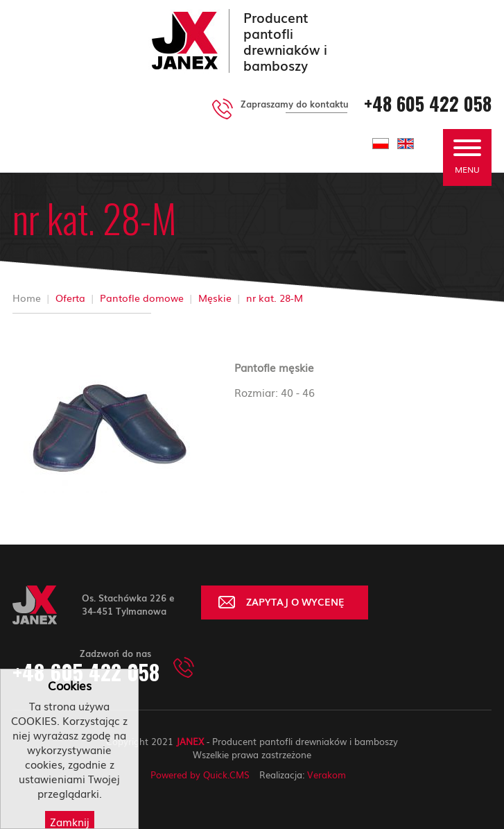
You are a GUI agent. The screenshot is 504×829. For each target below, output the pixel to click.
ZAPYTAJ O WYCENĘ (295, 601)
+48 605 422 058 (428, 104)
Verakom (327, 775)
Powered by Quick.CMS (200, 775)
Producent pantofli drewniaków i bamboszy (285, 41)
